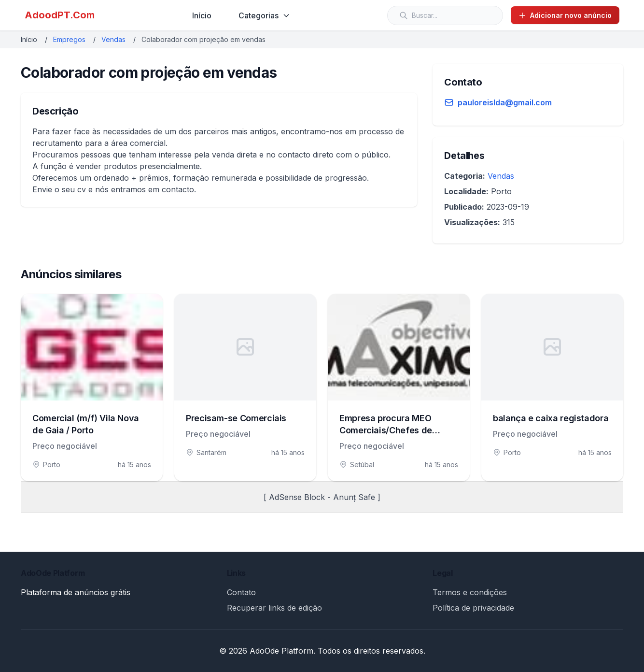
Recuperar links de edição (274, 608)
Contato (241, 592)
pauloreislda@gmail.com (505, 102)
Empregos (69, 39)
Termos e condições (470, 592)
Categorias (264, 15)
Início (202, 15)
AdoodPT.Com (60, 15)
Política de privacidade (473, 608)
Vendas (113, 39)
